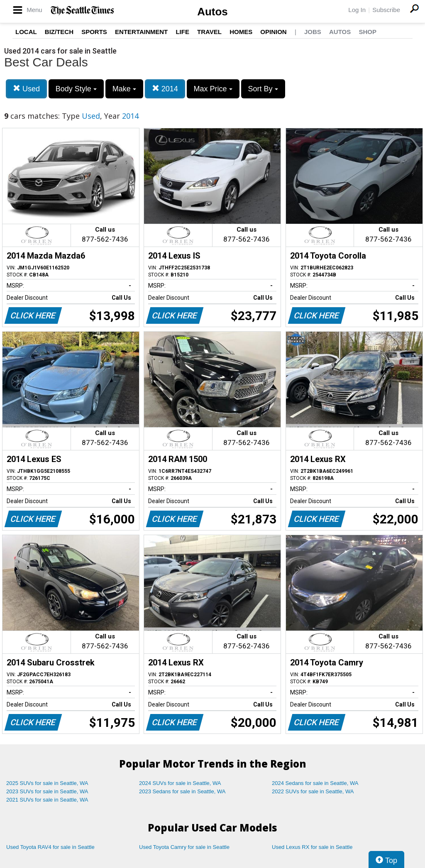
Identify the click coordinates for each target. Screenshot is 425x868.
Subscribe (386, 10)
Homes (241, 32)
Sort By (263, 89)
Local (26, 32)
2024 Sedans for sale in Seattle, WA (315, 783)
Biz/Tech (59, 32)
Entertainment (141, 32)
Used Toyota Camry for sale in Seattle (184, 847)
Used (26, 89)
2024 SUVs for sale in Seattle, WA (180, 783)
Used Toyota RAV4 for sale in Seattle (50, 847)
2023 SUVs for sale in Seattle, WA (47, 791)
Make (124, 89)
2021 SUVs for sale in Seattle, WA (47, 800)
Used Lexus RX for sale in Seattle (312, 847)
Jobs (313, 32)
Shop (368, 32)
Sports (94, 32)
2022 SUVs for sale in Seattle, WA (313, 791)
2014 (165, 89)
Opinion (273, 32)
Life (182, 32)
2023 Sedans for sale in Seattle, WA (182, 791)
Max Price (213, 89)
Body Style (76, 89)
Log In (357, 10)
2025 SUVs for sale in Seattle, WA (47, 783)
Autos (212, 12)
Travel (209, 32)
